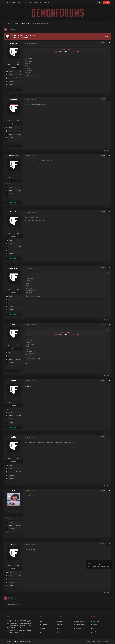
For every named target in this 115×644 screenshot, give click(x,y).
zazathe (13, 381)
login (67, 52)
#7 (109, 380)
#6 (109, 324)
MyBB (107, 641)
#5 (109, 268)
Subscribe (103, 43)
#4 (109, 212)
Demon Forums (9, 24)
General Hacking (25, 24)
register (61, 52)
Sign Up (107, 2)
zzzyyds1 (13, 324)
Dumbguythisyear (13, 156)
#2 (109, 99)
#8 (109, 437)
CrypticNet (15, 38)
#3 (109, 155)
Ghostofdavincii (13, 268)
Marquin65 (13, 212)
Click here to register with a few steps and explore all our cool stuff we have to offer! (99, 565)
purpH (13, 491)
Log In (99, 2)
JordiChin (13, 544)
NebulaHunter (13, 99)
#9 (109, 490)
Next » (13, 29)
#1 (109, 43)
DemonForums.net (12, 641)
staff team (10, 632)
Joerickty (13, 437)
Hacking (17, 24)
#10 (109, 544)
